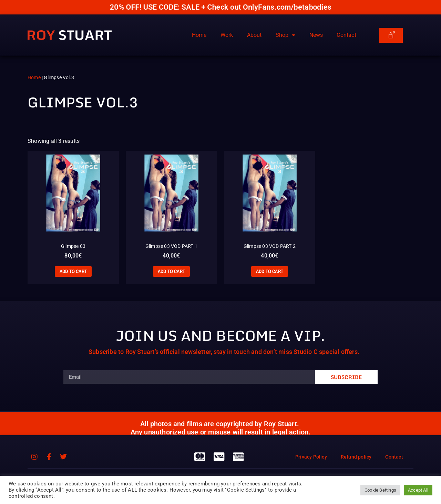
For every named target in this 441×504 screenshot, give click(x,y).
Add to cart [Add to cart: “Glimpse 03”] (73, 271)
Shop (286, 35)
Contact (346, 35)
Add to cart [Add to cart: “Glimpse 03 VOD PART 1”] (171, 271)
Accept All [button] (418, 490)
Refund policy (356, 457)
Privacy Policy (311, 457)
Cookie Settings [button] (380, 490)
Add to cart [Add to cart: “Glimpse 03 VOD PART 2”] (270, 271)
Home (199, 35)
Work (227, 35)
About (254, 35)
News (316, 35)
